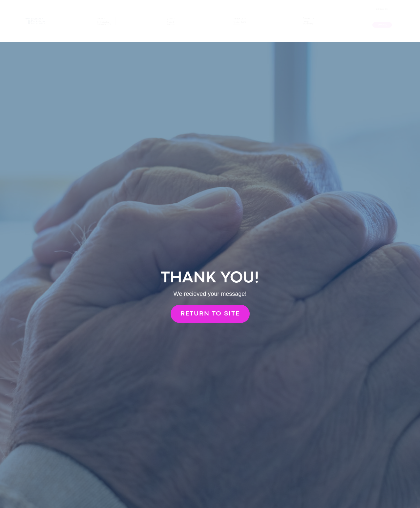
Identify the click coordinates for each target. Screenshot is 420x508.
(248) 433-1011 (382, 10)
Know (95, 15)
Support (304, 13)
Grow (164, 15)
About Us (238, 14)
